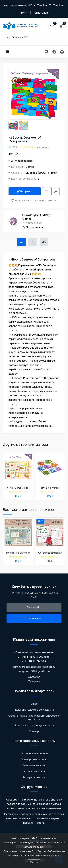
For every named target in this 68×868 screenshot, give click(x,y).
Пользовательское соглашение (34, 710)
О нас (34, 704)
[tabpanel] (34, 343)
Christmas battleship (50, 553)
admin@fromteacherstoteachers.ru (34, 667)
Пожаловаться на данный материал (34, 200)
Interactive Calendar (18, 553)
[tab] (21, 242)
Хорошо (34, 862)
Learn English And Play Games (37, 217)
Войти (24, 13)
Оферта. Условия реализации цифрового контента (34, 717)
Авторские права (34, 771)
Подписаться (33, 227)
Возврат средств (34, 777)
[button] (7, 52)
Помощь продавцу (34, 765)
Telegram (34, 681)
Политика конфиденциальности (34, 725)
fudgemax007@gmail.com (34, 671)
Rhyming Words (50, 488)
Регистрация (41, 13)
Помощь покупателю (34, 759)
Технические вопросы (34, 753)
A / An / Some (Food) (18, 488)
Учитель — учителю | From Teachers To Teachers (34, 5)
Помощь (34, 731)
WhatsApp (34, 677)
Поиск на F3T (18, 37)
